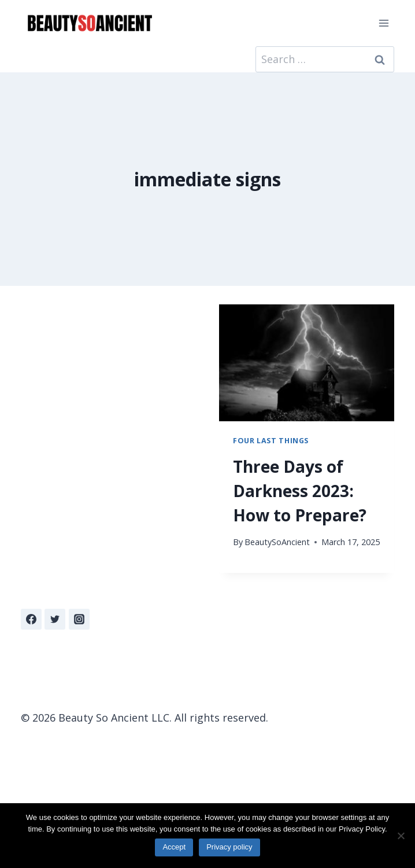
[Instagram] (79, 619)
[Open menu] (383, 23)
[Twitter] (55, 619)
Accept (174, 847)
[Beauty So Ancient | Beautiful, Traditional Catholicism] (90, 23)
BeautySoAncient (277, 542)
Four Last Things (271, 441)
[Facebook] (31, 619)
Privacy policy (229, 847)
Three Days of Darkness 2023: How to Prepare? (300, 491)
